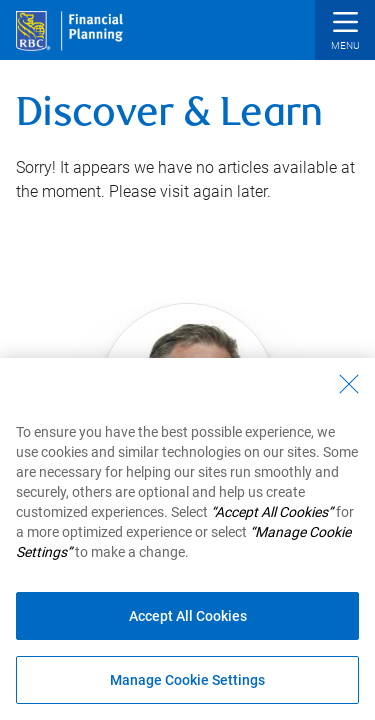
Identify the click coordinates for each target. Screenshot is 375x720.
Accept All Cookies (188, 616)
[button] (345, 32)
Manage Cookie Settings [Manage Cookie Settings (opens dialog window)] (187, 680)
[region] (187, 539)
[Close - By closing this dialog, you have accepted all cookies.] (349, 384)
